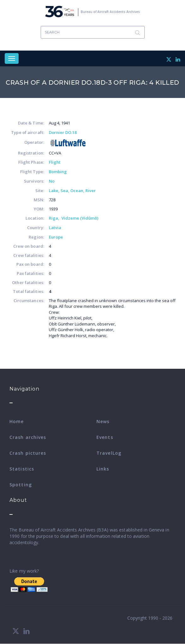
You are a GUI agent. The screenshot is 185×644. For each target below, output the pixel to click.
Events (105, 437)
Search (138, 32)
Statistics (22, 469)
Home (17, 421)
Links (103, 469)
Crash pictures (28, 453)
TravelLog (109, 453)
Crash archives (28, 437)
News (103, 421)
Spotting (21, 485)
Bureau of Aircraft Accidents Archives (110, 12)
